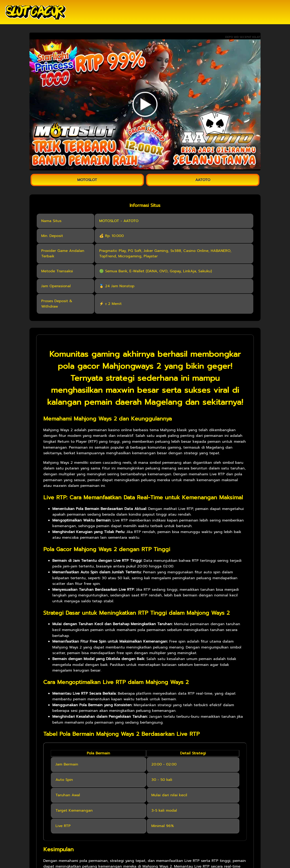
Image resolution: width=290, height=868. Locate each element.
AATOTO (203, 180)
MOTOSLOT (87, 180)
